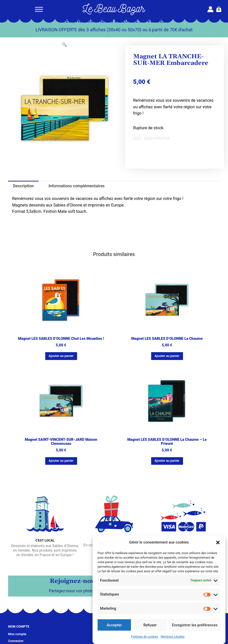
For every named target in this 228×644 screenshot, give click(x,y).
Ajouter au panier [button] (61, 356)
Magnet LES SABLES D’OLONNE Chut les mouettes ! (61, 339)
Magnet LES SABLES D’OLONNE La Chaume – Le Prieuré (167, 442)
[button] (218, 543)
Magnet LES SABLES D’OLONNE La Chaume (167, 339)
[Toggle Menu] (39, 9)
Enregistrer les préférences (195, 625)
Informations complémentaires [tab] (77, 186)
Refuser (150, 625)
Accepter (114, 625)
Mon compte (17, 634)
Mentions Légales (173, 637)
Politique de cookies (144, 637)
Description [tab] (23, 186)
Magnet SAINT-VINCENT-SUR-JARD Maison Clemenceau (61, 442)
